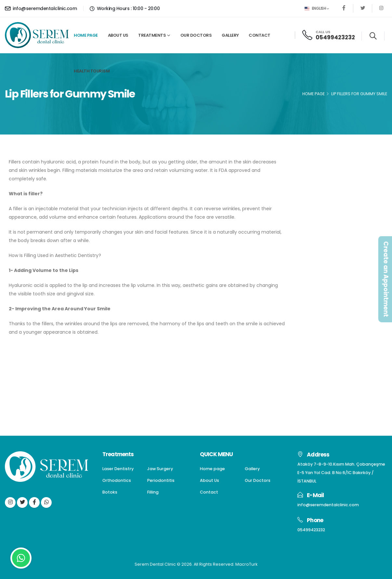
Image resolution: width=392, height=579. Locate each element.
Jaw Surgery (322, 190)
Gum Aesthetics (327, 259)
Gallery (230, 35)
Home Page (314, 94)
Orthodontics (323, 213)
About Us (118, 35)
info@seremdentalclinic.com (41, 8)
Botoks (316, 236)
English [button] (317, 8)
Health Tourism (92, 71)
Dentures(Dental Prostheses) (341, 201)
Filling (314, 247)
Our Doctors (196, 35)
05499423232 (335, 37)
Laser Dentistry (325, 178)
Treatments (152, 35)
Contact (260, 35)
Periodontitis (322, 224)
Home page (86, 35)
